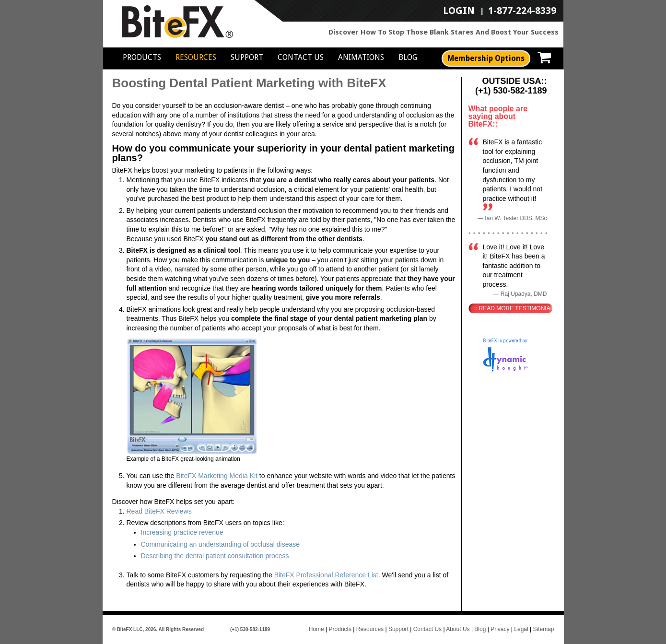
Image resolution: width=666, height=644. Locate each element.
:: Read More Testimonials (513, 308)
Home (316, 629)
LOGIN (459, 11)
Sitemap (543, 629)
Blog (408, 57)
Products (142, 57)
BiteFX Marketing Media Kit (217, 476)
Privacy (500, 629)
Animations (361, 57)
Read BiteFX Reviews (159, 511)
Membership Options (486, 58)
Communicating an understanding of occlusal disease (221, 544)
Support (247, 57)
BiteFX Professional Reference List (326, 575)
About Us (458, 629)
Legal (521, 629)
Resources (196, 57)
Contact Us (301, 57)
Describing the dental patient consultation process (215, 556)
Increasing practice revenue (182, 532)
